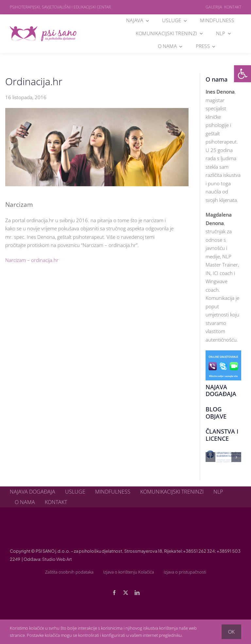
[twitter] (126, 593)
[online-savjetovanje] (223, 353)
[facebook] (114, 593)
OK (231, 632)
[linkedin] (137, 593)
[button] (243, 74)
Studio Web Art (57, 559)
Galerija (214, 7)
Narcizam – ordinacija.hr (32, 260)
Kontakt (233, 7)
